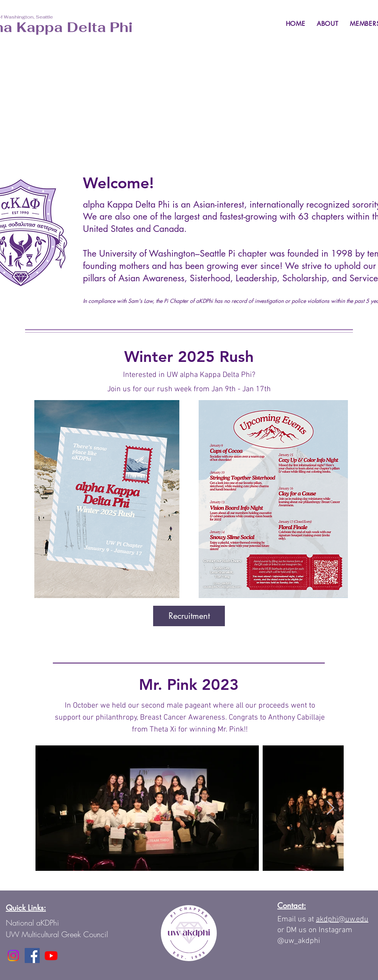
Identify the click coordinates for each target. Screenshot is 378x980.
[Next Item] (330, 808)
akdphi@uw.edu (342, 919)
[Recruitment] (189, 616)
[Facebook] (32, 955)
